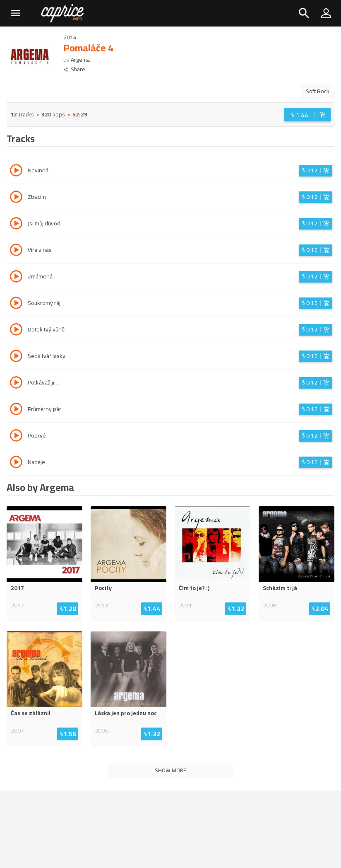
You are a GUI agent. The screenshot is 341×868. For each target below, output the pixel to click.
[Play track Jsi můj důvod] (16, 225)
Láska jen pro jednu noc (126, 713)
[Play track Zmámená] (16, 278)
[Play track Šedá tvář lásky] (16, 357)
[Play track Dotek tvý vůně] (16, 331)
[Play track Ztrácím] (16, 198)
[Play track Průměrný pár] (16, 410)
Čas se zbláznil (31, 713)
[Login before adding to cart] (307, 115)
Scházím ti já (280, 588)
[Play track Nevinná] (16, 172)
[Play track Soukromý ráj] (16, 304)
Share (74, 69)
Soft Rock (318, 91)
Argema (80, 60)
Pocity (103, 588)
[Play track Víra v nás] (16, 251)
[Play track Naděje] (16, 463)
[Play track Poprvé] (16, 437)
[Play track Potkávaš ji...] (16, 384)
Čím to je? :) (194, 588)
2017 (17, 588)
